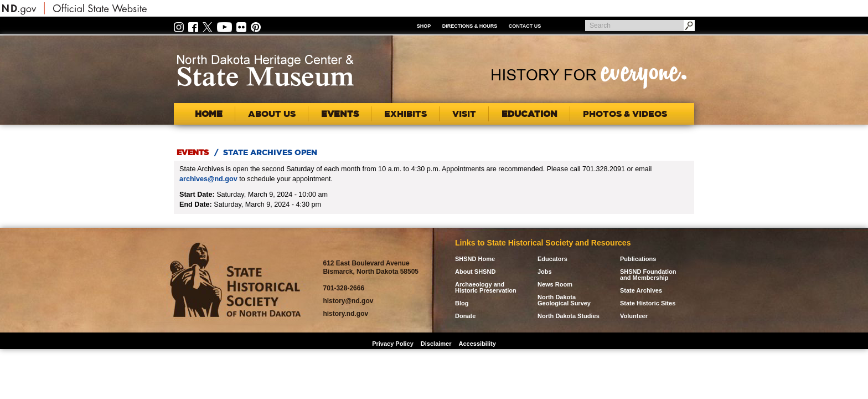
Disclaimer (436, 344)
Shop (424, 26)
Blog (462, 303)
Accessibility (477, 344)
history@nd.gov (348, 301)
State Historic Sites (648, 303)
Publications (638, 259)
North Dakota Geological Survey (564, 300)
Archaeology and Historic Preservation (486, 288)
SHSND (235, 280)
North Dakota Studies (569, 316)
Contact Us (525, 26)
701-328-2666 (343, 288)
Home (209, 114)
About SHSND (475, 272)
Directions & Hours (470, 26)
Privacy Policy (393, 344)
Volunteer (634, 316)
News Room (555, 285)
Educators (552, 259)
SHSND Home (475, 259)
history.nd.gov (345, 314)
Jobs (545, 272)
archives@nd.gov (208, 179)
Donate (465, 316)
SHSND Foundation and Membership (648, 275)
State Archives (641, 291)
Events (193, 152)
